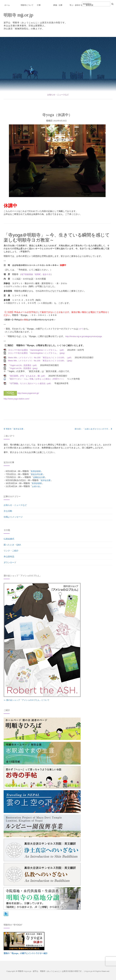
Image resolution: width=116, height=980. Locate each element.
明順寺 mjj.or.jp (19, 15)
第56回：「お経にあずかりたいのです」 (93, 429)
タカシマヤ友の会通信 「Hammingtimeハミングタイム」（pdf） (39, 350)
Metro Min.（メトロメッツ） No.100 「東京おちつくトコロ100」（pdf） (43, 357)
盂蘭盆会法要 (39, 477)
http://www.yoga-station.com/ (17, 399)
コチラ (81, 329)
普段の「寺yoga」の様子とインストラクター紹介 (27, 953)
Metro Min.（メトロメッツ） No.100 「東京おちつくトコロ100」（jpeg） (43, 361)
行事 (39, 5)
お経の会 (36, 486)
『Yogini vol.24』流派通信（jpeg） (24, 368)
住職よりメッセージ (13, 517)
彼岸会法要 (46, 480)
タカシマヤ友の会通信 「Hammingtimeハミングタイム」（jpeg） (39, 353)
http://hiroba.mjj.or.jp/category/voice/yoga (84, 336)
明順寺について (27, 5)
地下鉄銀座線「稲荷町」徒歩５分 (37, 274)
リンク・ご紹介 (11, 551)
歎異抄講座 (36, 471)
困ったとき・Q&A (12, 545)
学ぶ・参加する (76, 5)
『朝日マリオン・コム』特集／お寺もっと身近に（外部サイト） (39, 379)
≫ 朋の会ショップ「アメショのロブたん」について (28, 700)
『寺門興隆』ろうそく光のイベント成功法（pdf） (32, 383)
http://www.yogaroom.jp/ (29, 393)
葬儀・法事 (58, 5)
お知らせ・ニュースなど (58, 95)
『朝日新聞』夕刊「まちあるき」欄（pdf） (29, 376)
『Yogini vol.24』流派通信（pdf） (24, 365)
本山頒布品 (9, 557)
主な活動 (8, 511)
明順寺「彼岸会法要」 (14, 429)
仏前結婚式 (9, 539)
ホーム (7, 5)
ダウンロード (10, 562)
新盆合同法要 (37, 474)
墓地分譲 (90, 5)
